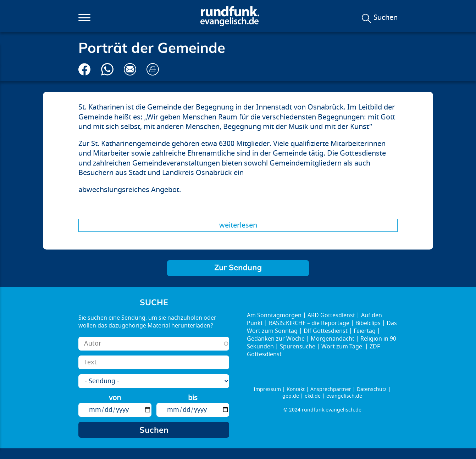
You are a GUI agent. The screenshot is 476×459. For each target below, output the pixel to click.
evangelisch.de (344, 396)
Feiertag (365, 331)
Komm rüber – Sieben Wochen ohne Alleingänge (238, 268)
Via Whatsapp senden (107, 69)
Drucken (153, 69)
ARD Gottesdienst (331, 315)
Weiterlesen (238, 225)
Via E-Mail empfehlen (130, 69)
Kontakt (296, 389)
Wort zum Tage (342, 347)
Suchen (386, 18)
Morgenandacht (333, 339)
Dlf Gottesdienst (326, 331)
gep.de (291, 396)
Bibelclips (368, 323)
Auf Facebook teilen (85, 69)
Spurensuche (298, 347)
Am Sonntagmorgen (274, 315)
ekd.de (313, 396)
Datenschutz (372, 389)
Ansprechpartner (331, 389)
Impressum (267, 389)
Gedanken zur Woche (276, 339)
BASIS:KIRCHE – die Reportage (309, 323)
